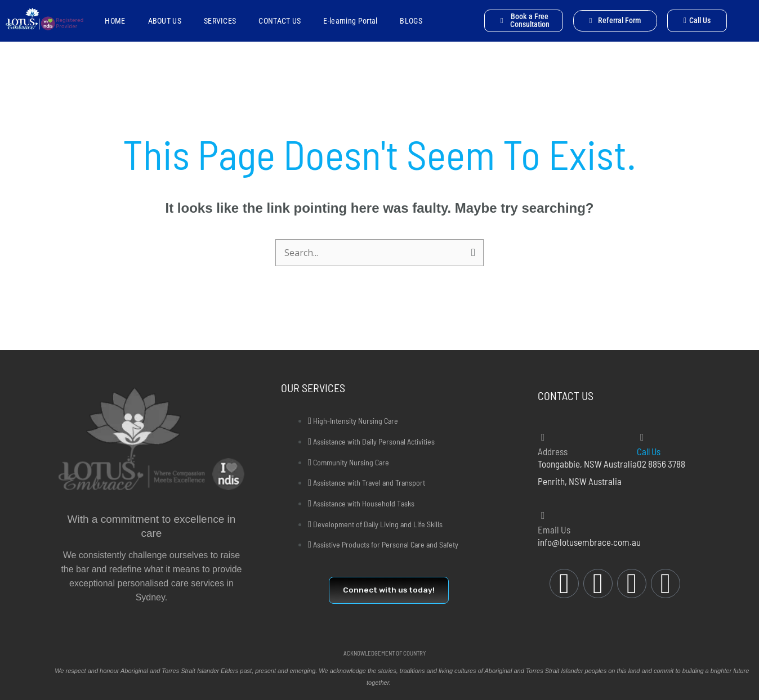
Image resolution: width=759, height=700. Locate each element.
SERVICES (220, 21)
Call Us (649, 451)
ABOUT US (165, 21)
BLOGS (411, 21)
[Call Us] (642, 437)
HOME (115, 21)
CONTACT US (280, 21)
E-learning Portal (350, 21)
